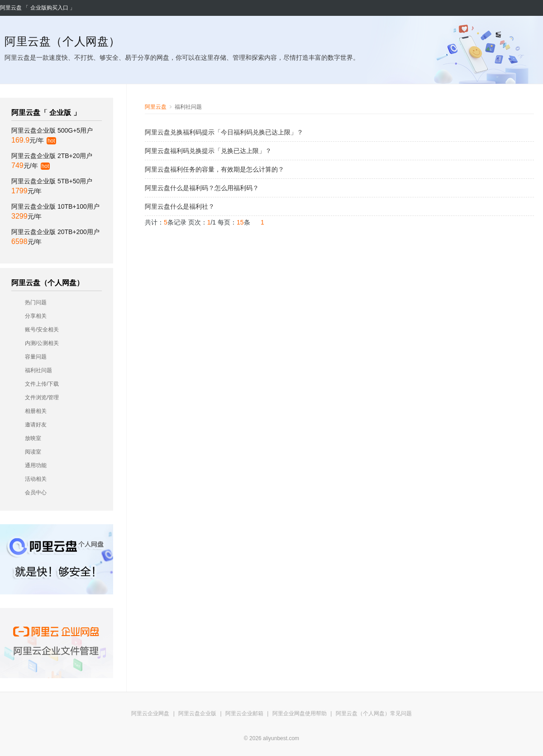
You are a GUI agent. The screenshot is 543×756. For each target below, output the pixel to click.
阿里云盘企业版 (197, 713)
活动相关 (36, 479)
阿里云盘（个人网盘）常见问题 (374, 713)
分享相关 (36, 316)
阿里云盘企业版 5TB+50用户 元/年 (52, 186)
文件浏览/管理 (42, 397)
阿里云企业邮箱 (244, 713)
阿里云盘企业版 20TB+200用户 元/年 (55, 237)
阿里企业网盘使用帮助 (300, 713)
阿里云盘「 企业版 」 (46, 113)
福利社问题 (38, 370)
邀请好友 (36, 425)
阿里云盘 (156, 107)
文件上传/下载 (42, 384)
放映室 (33, 438)
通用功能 (36, 465)
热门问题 (36, 302)
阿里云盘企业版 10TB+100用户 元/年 (55, 211)
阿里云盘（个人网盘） (48, 283)
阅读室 (33, 452)
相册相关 (36, 411)
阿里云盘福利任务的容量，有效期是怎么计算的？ (214, 169)
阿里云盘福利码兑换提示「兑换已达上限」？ (208, 151)
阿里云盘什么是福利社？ (180, 206)
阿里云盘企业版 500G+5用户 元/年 (52, 136)
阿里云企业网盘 (150, 713)
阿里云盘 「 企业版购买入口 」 (38, 8)
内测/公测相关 (42, 343)
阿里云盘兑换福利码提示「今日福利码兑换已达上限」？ (224, 132)
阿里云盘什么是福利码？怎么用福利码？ (202, 188)
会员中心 (36, 493)
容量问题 (36, 357)
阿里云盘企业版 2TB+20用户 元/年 (52, 161)
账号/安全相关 (42, 330)
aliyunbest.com (281, 738)
